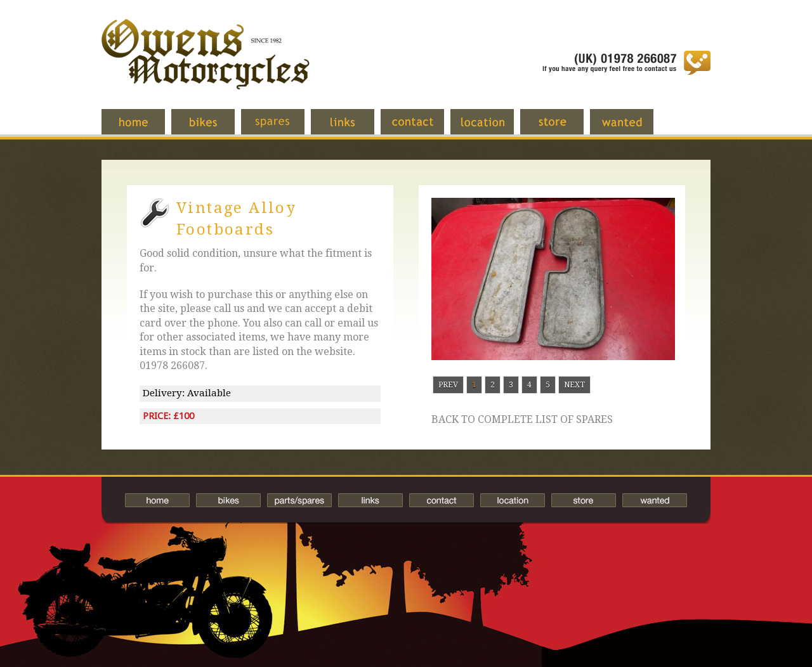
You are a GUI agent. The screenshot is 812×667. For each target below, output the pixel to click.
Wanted (631, 128)
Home (143, 128)
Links (352, 128)
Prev (448, 385)
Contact (422, 128)
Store (561, 128)
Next (574, 385)
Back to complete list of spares (522, 420)
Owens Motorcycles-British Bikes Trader (206, 67)
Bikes (228, 500)
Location (492, 128)
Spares (282, 128)
